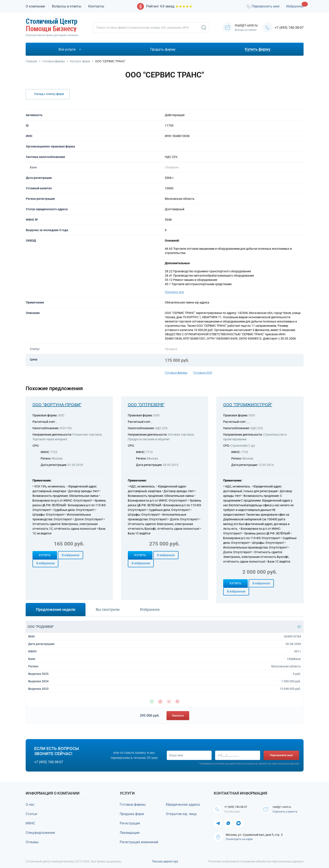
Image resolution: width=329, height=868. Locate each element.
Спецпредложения (40, 833)
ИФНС (30, 823)
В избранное (71, 555)
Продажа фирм (132, 814)
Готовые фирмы (176, 373)
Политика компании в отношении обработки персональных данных (256, 861)
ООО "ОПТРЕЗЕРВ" (146, 405)
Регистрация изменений (139, 842)
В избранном (45, 563)
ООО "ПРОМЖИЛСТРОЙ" (248, 405)
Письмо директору (165, 861)
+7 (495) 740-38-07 (289, 28)
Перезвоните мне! (282, 755)
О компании (35, 6)
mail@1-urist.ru (285, 807)
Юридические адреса (183, 805)
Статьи (31, 814)
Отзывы (32, 842)
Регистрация (130, 823)
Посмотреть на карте (239, 840)
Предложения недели (56, 609)
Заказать (178, 716)
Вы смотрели (108, 609)
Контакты (96, 6)
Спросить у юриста (286, 812)
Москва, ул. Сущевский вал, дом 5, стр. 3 (254, 836)
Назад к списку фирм (49, 94)
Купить (45, 555)
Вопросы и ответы (67, 6)
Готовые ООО (203, 373)
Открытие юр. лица (181, 814)
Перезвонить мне (263, 6)
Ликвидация (130, 833)
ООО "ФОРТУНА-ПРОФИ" (57, 405)
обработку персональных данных (279, 764)
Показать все (174, 292)
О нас (30, 805)
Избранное (295, 6)
